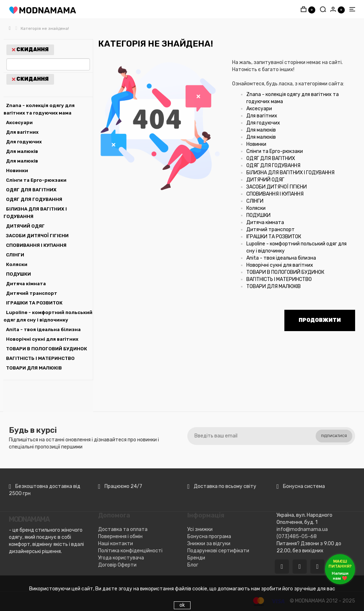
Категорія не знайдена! (45, 28)
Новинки (17, 171)
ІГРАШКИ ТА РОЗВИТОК (34, 303)
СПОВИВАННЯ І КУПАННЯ (36, 245)
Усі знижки (200, 529)
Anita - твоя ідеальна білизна (43, 330)
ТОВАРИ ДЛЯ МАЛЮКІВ (34, 368)
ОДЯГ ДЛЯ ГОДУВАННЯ (34, 199)
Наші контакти (116, 544)
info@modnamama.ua (302, 529)
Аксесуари (19, 123)
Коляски (17, 264)
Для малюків (22, 151)
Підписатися (334, 436)
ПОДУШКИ (18, 274)
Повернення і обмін (120, 536)
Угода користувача (121, 558)
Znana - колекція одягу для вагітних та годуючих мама (39, 109)
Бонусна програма (209, 536)
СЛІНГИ (15, 255)
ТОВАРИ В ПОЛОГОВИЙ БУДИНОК (47, 349)
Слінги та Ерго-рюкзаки (36, 180)
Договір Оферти (117, 565)
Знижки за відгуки (209, 544)
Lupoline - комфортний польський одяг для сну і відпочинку (48, 316)
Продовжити (320, 320)
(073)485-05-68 (297, 536)
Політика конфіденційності (130, 551)
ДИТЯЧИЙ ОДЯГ (25, 226)
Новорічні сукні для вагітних (42, 339)
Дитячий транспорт (32, 293)
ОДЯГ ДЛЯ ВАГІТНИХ (31, 190)
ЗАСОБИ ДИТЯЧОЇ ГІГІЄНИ (37, 236)
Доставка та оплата (123, 529)
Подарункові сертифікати (218, 551)
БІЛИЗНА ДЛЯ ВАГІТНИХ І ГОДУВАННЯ (35, 213)
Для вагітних (22, 132)
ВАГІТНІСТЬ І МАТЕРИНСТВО (40, 358)
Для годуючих (24, 142)
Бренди (196, 558)
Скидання (30, 50)
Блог (193, 565)
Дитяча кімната (26, 284)
